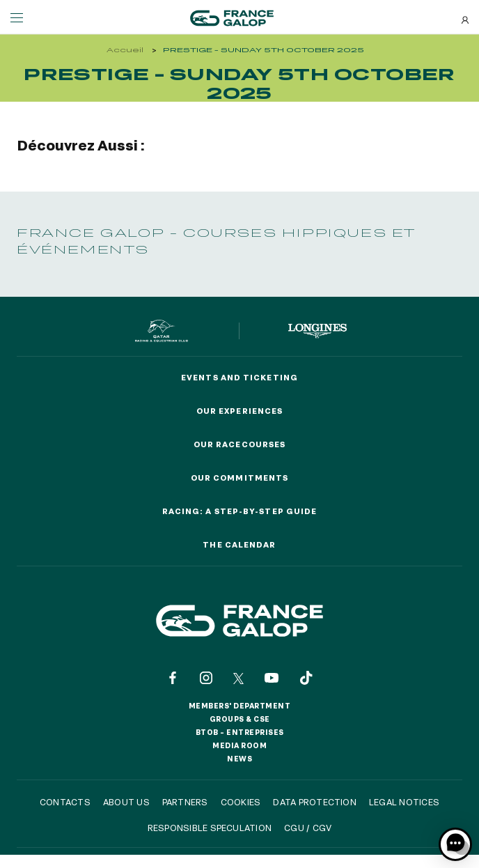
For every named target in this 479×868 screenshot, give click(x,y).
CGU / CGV (308, 828)
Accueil (125, 50)
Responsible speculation (210, 828)
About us (126, 802)
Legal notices (404, 802)
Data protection (315, 802)
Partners (185, 802)
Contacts (65, 802)
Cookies (241, 802)
